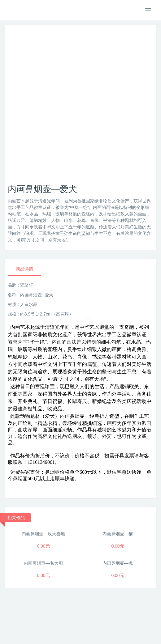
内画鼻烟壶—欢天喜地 (43, 534)
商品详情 (24, 269)
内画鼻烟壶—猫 (118, 534)
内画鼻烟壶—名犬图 (43, 563)
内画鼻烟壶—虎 (118, 563)
